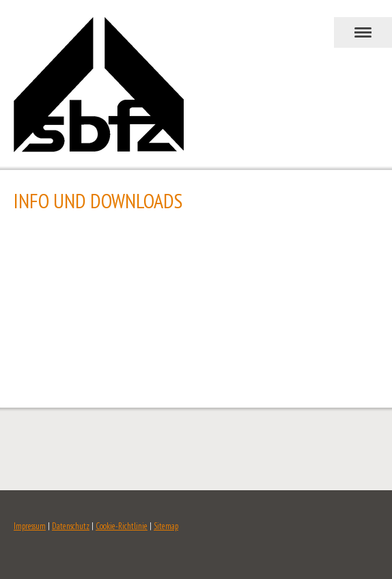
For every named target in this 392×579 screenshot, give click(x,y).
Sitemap (166, 526)
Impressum (30, 526)
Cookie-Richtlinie (122, 526)
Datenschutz (71, 526)
